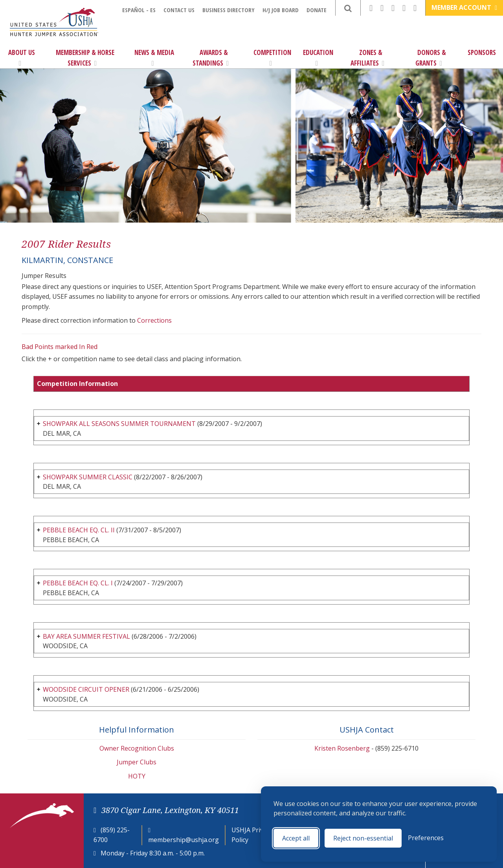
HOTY (137, 776)
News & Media (154, 57)
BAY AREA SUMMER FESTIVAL (86, 636)
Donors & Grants (431, 58)
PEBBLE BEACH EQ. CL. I (78, 583)
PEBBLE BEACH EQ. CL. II (79, 530)
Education (318, 57)
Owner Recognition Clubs (137, 748)
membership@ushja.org (184, 840)
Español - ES (139, 10)
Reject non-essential (363, 838)
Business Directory (229, 10)
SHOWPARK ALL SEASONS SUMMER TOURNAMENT (119, 424)
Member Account (464, 7)
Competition (272, 57)
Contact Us (179, 10)
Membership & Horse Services (85, 58)
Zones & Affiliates (367, 58)
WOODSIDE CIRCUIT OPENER (86, 689)
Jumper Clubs (137, 762)
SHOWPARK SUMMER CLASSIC (88, 477)
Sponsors (482, 52)
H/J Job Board (281, 10)
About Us (22, 57)
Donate (317, 10)
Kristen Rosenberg (342, 748)
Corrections (154, 320)
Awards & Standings (211, 58)
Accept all (296, 838)
